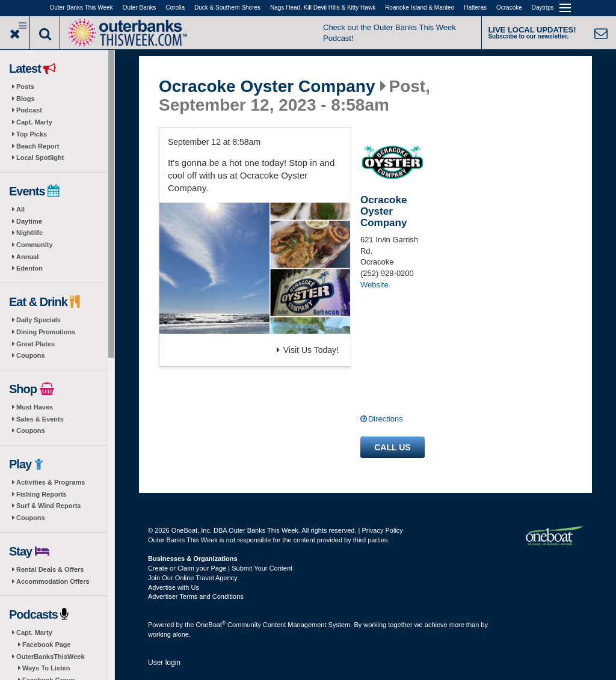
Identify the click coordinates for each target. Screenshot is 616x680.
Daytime (29, 221)
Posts (25, 87)
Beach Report (38, 146)
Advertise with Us (174, 587)
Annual (27, 257)
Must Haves (35, 407)
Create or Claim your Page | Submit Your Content (220, 568)
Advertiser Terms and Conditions (196, 596)
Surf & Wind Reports (48, 506)
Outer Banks (140, 8)
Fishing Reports (42, 494)
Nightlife (29, 233)
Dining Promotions (46, 332)
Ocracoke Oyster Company (267, 87)
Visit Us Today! (308, 350)
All (20, 209)
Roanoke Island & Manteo (420, 8)
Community (35, 245)
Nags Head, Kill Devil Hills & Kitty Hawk (323, 8)
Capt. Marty (34, 122)
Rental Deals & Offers (50, 569)
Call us (392, 447)
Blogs (26, 99)
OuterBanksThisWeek (51, 657)
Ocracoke (509, 8)
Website (374, 285)
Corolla (175, 8)
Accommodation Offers (53, 581)
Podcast (29, 110)
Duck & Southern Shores (227, 8)
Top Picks (32, 134)
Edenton (29, 268)
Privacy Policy (382, 530)
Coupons (31, 355)
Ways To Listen (46, 668)
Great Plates (35, 344)
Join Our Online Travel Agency (193, 578)
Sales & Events (40, 419)
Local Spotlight (40, 158)
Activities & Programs (51, 482)
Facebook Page (47, 645)
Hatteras (475, 8)
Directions (386, 419)
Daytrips (543, 8)
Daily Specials (38, 320)
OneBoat (211, 625)
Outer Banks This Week (82, 8)
